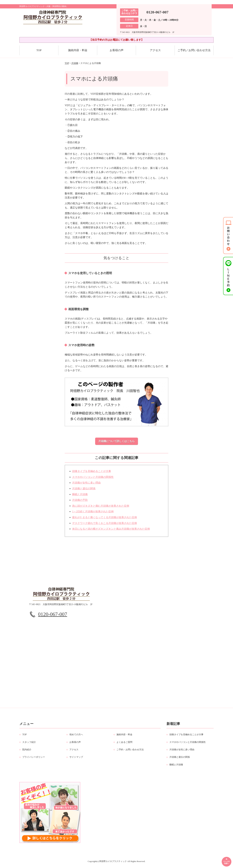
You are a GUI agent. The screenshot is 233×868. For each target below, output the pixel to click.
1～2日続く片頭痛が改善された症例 (93, 513)
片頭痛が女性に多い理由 (86, 484)
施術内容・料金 (78, 50)
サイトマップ (76, 759)
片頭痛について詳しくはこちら (116, 441)
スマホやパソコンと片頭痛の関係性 (93, 478)
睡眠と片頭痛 (80, 496)
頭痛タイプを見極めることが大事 (92, 473)
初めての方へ (76, 736)
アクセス (155, 50)
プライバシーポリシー (34, 759)
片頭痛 (75, 63)
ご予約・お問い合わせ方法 (130, 751)
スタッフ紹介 (29, 744)
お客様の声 (117, 50)
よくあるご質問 (124, 744)
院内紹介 (27, 751)
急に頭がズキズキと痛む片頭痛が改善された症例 (101, 507)
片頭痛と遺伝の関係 (84, 490)
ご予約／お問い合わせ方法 (194, 50)
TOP (39, 50)
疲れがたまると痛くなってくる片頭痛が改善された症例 (105, 519)
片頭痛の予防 (80, 501)
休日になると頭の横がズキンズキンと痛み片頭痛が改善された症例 (111, 530)
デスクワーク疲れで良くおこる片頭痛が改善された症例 (105, 525)
